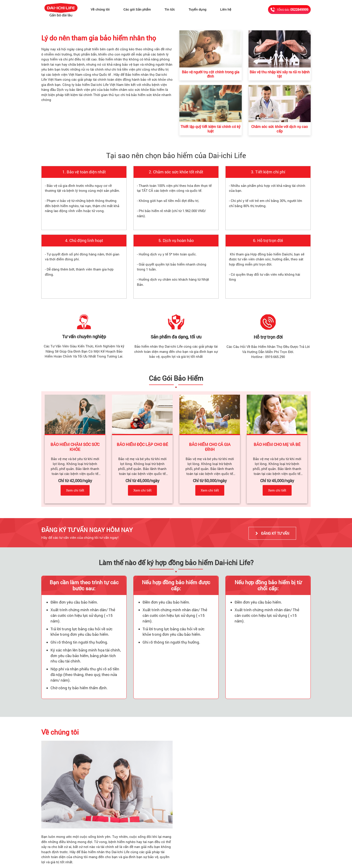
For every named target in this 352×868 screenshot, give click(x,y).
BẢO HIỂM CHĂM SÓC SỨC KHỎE (75, 447)
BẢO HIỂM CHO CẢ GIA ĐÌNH (210, 447)
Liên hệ (227, 9)
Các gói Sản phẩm (138, 9)
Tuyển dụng (199, 9)
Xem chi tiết (75, 490)
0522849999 (299, 9)
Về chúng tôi (101, 9)
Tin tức (171, 9)
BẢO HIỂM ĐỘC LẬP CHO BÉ (142, 444)
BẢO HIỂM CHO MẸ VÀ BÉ (277, 444)
